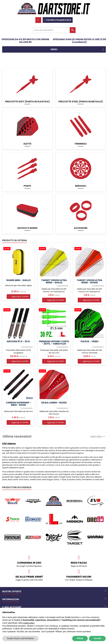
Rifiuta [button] (80, 638)
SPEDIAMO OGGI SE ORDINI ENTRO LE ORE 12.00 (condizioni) (79, 41)
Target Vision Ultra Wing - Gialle (54, 281)
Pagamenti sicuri (79, 577)
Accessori (81, 228)
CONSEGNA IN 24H (29, 563)
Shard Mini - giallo (18, 280)
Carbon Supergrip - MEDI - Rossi (18, 404)
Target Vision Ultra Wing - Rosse (89, 281)
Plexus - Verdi (90, 341)
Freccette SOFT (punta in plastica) (27, 102)
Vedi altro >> (98, 437)
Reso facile (79, 563)
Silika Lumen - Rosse (54, 403)
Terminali (81, 144)
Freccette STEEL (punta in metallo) (81, 102)
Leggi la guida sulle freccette (29, 580)
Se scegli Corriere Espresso (29, 566)
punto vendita (15, 474)
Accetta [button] (97, 638)
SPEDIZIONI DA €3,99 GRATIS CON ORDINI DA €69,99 (25, 41)
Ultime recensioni (17, 436)
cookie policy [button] (29, 623)
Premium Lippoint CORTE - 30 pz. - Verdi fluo (54, 343)
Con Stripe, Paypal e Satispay (79, 580)
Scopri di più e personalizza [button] (20, 638)
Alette (27, 144)
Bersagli (81, 186)
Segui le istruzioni (79, 566)
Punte (27, 186)
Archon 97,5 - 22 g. (18, 341)
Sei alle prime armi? (29, 577)
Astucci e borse (27, 228)
